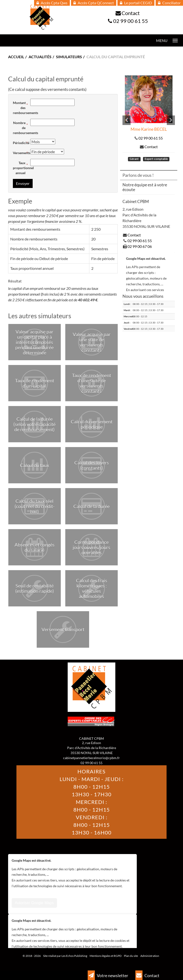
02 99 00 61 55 (131, 21)
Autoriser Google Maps (34, 903)
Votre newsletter (108, 975)
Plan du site (131, 956)
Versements (20, 153)
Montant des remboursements (20, 108)
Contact (131, 13)
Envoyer (23, 183)
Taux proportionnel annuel (20, 168)
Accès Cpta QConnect (94, 3)
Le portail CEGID (136, 3)
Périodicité (20, 143)
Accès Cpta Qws (52, 3)
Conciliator (169, 3)
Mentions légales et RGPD (106, 956)
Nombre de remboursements (20, 128)
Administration (150, 956)
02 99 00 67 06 (140, 246)
